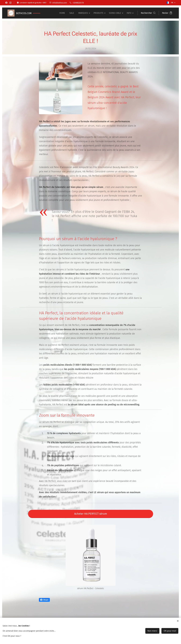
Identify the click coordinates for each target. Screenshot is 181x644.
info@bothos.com (60, 3)
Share (44, 600)
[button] (148, 13)
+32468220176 (78, 3)
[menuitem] (63, 13)
